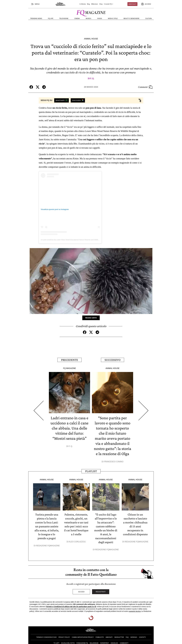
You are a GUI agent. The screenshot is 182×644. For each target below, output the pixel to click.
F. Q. (92, 78)
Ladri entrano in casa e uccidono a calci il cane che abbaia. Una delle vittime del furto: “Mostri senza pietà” (69, 428)
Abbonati (132, 4)
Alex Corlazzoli (77, 542)
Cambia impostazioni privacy (83, 637)
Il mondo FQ (109, 4)
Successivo (113, 360)
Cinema (77, 18)
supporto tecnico (135, 611)
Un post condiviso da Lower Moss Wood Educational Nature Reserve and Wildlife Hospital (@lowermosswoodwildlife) (83, 240)
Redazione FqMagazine (48, 546)
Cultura (149, 18)
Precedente (70, 360)
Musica (89, 18)
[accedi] (146, 4)
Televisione (64, 18)
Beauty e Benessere (132, 18)
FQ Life (51, 18)
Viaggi (100, 18)
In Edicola (83, 4)
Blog (88, 4)
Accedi (81, 592)
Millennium (95, 4)
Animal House (91, 39)
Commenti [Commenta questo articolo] (145, 87)
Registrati (101, 592)
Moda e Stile (113, 18)
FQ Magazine (70, 368)
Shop (101, 4)
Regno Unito (91, 318)
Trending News (36, 18)
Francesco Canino (114, 462)
